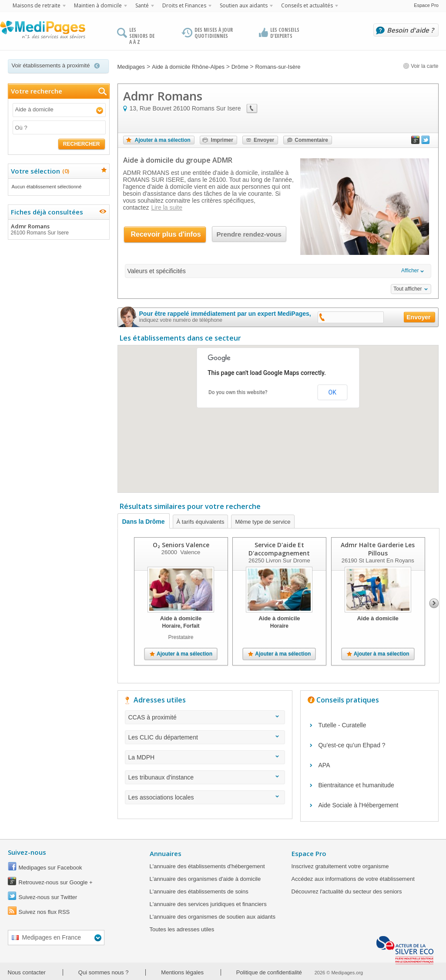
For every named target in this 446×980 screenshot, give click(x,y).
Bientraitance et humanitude (356, 785)
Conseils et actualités (307, 5)
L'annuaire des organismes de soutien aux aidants (213, 917)
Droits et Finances (184, 5)
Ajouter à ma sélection (163, 140)
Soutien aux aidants (244, 5)
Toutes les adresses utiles (182, 929)
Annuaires (166, 853)
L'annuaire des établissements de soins (199, 891)
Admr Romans (58, 229)
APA (324, 765)
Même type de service (263, 522)
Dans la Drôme (144, 522)
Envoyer (264, 140)
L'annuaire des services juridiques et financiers (208, 904)
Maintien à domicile (98, 5)
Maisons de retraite (37, 5)
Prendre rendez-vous (249, 234)
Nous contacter (27, 972)
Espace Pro (426, 5)
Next (434, 603)
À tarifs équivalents (201, 522)
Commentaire (311, 140)
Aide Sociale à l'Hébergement (359, 805)
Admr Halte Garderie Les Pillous (378, 549)
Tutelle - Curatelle (342, 725)
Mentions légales (182, 972)
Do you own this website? (238, 392)
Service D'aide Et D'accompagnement (279, 549)
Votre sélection (39, 171)
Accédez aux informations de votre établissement (353, 879)
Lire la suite (167, 207)
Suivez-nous (27, 852)
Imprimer (222, 140)
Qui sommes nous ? (104, 972)
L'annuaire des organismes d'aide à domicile (205, 879)
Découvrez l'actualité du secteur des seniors (347, 891)
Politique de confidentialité (269, 972)
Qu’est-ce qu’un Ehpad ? (352, 745)
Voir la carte (421, 66)
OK (332, 392)
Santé (142, 5)
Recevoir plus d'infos (166, 234)
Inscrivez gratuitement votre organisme (340, 866)
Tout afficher (407, 289)
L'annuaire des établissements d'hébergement (207, 866)
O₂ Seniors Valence (181, 545)
